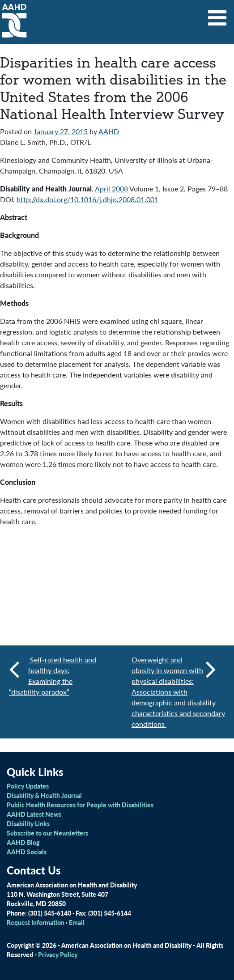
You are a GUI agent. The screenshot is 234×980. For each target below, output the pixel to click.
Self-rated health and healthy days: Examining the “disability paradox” (53, 676)
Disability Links (28, 823)
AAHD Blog (23, 842)
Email (77, 922)
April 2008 (111, 189)
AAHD (109, 131)
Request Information (36, 922)
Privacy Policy (58, 955)
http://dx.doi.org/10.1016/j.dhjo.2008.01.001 (87, 199)
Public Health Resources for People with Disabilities (80, 805)
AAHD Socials (27, 852)
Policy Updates (28, 786)
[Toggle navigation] (217, 15)
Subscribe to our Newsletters (47, 833)
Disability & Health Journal (44, 795)
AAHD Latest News (34, 814)
